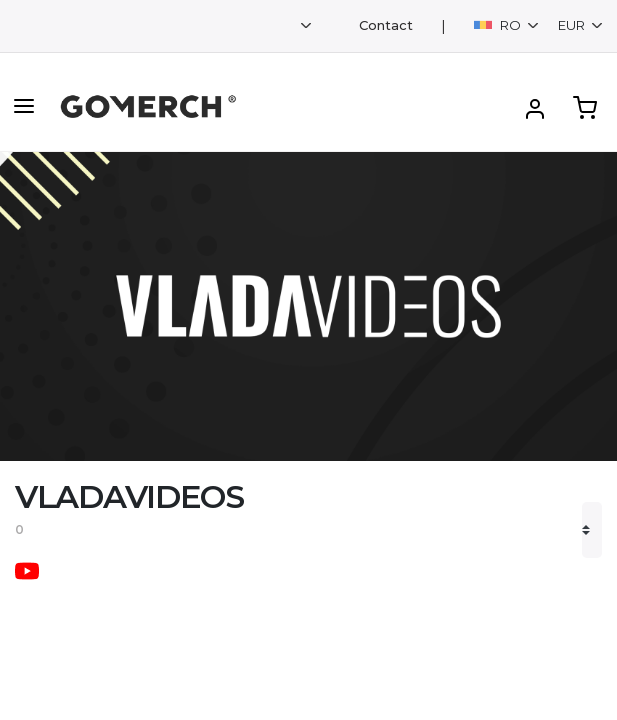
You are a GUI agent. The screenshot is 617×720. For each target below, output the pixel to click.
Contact (386, 25)
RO (499, 25)
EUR (573, 25)
